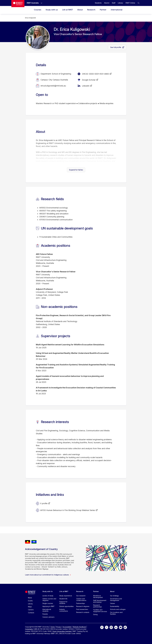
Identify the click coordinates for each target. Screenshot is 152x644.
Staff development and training (100, 601)
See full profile (116, 47)
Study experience (66, 596)
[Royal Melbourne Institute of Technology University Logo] (18, 4)
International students (47, 610)
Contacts (31, 613)
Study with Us (48, 591)
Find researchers (82, 609)
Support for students (63, 603)
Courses (38, 10)
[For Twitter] (107, 627)
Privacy (59, 627)
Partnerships (81, 603)
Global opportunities (66, 606)
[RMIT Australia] (33, 3)
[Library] (120, 3)
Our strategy (114, 596)
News (30, 598)
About (80, 10)
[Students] (98, 3)
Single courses (48, 603)
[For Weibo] (125, 627)
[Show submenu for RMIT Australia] (41, 3)
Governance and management (116, 600)
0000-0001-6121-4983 (99, 74)
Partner (103, 10)
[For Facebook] (102, 627)
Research (91, 10)
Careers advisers (48, 617)
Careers (31, 610)
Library (30, 604)
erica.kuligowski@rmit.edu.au (53, 86)
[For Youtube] (121, 627)
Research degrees (83, 606)
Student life (63, 599)
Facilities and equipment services (100, 611)
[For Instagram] (111, 627)
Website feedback (79, 627)
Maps (30, 607)
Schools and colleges (118, 609)
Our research (81, 596)
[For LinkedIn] (116, 627)
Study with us (52, 10)
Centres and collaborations (81, 600)
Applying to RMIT (49, 606)
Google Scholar (89, 80)
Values (113, 603)
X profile (44, 503)
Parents (45, 614)
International (117, 10)
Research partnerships (98, 606)
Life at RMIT (68, 10)
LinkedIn (86, 86)
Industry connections (64, 610)
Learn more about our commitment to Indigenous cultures (48, 575)
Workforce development (98, 597)
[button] (139, 3)
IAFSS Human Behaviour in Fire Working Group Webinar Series (68, 510)
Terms (53, 627)
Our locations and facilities (116, 613)
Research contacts (83, 612)
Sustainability (115, 606)
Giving (95, 614)
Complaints (29, 629)
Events (30, 601)
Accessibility (67, 627)
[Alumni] (107, 3)
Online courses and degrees (49, 600)
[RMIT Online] (130, 3)
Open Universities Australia (62, 631)
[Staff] (114, 3)
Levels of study (48, 596)
